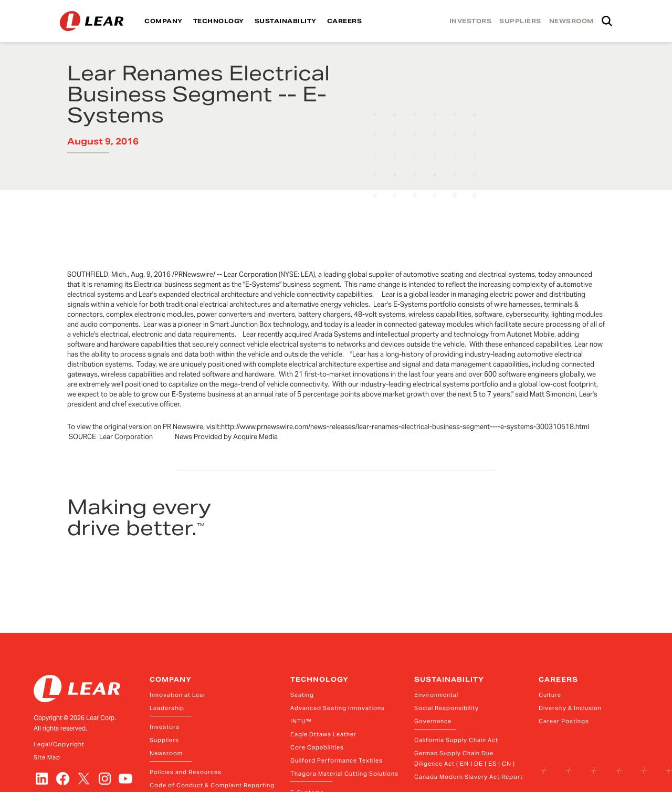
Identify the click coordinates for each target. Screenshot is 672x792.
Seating (302, 695)
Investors (165, 727)
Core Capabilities (317, 747)
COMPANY (164, 21)
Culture (550, 695)
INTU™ (301, 721)
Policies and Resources (186, 772)
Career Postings (564, 721)
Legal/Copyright (59, 744)
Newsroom (166, 753)
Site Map (47, 757)
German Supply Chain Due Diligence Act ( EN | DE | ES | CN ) (465, 758)
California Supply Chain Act (456, 740)
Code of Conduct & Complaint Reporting (212, 785)
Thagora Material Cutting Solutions (344, 774)
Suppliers (164, 740)
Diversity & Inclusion (570, 708)
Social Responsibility (447, 708)
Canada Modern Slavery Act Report (469, 777)
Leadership (167, 708)
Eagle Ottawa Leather (323, 734)
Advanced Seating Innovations (338, 708)
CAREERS (345, 21)
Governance (433, 721)
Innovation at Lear (178, 695)
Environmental (436, 695)
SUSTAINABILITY (286, 21)
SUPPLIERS (520, 21)
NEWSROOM (571, 21)
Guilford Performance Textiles (337, 760)
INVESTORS (471, 21)
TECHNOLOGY (219, 21)
